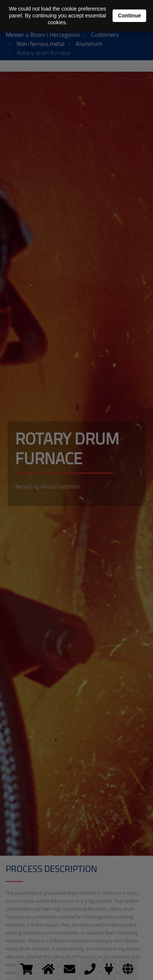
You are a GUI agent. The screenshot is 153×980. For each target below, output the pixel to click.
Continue (129, 16)
